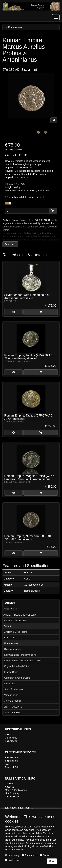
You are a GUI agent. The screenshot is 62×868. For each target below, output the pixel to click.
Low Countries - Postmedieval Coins (23, 661)
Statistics (46, 855)
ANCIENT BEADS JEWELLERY (20, 615)
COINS (7, 626)
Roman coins (11, 643)
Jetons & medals (13, 701)
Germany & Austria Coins (17, 678)
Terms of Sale (12, 767)
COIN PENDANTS (13, 707)
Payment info (12, 757)
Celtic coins (10, 638)
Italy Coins (10, 684)
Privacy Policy (12, 797)
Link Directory (12, 793)
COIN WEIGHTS (12, 713)
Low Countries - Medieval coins (20, 655)
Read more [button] (10, 244)
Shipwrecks (11, 741)
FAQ (7, 764)
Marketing (12, 860)
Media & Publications (16, 790)
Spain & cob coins (14, 689)
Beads (8, 734)
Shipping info (12, 761)
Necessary (12, 855)
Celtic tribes (11, 738)
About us (10, 787)
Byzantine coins (12, 649)
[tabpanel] (38, 132)
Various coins (11, 695)
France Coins (11, 672)
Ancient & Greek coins (16, 632)
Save (52, 861)
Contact (9, 783)
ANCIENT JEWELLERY (16, 621)
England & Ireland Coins (17, 666)
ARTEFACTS (10, 609)
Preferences (30, 855)
